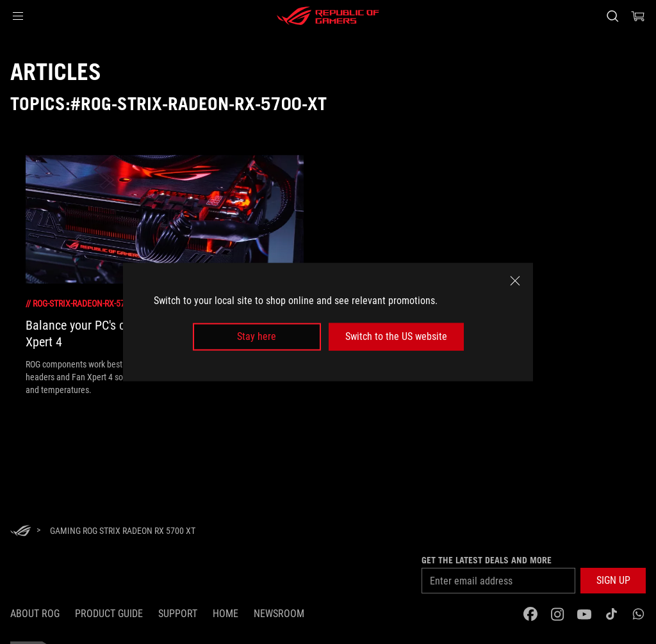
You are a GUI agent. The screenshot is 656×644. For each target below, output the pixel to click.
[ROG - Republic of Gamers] (328, 16)
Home (225, 614)
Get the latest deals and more (487, 560)
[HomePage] (20, 532)
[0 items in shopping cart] (638, 16)
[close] (515, 281)
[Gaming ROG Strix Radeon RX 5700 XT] (123, 531)
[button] (18, 16)
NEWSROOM (279, 614)
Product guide (109, 614)
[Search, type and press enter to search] (612, 16)
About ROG (35, 614)
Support (178, 614)
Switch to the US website (396, 336)
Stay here (257, 336)
